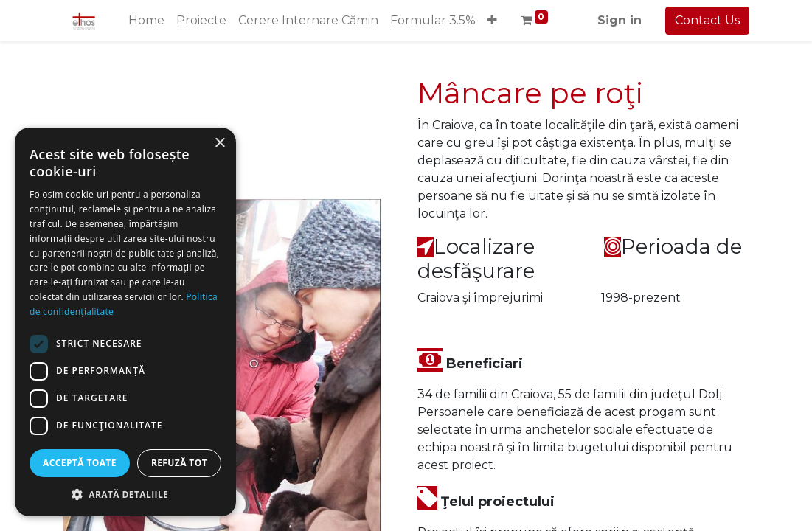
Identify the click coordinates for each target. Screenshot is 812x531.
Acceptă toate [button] (80, 463)
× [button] (219, 143)
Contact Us (707, 20)
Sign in (620, 20)
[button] (492, 21)
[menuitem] (146, 21)
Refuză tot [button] (179, 463)
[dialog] (125, 322)
